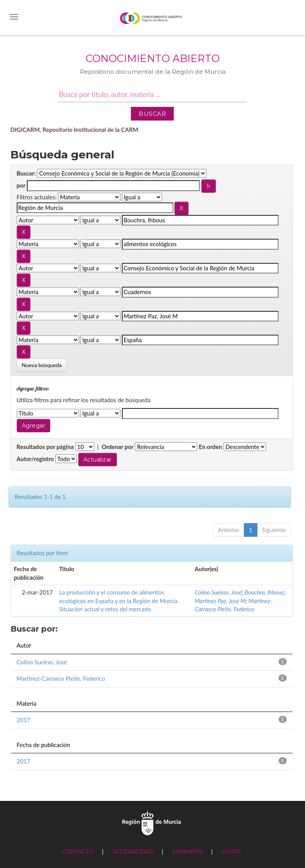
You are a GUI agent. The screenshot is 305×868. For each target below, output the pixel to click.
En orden (210, 447)
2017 (24, 720)
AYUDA (231, 851)
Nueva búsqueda (42, 365)
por (21, 185)
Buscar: (26, 173)
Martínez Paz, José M (220, 601)
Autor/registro (35, 459)
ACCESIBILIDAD (133, 851)
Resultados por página (45, 447)
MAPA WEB (187, 851)
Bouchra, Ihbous (264, 592)
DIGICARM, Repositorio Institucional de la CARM (75, 130)
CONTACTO (78, 851)
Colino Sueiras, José (218, 592)
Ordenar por (118, 447)
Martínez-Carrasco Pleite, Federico (61, 678)
